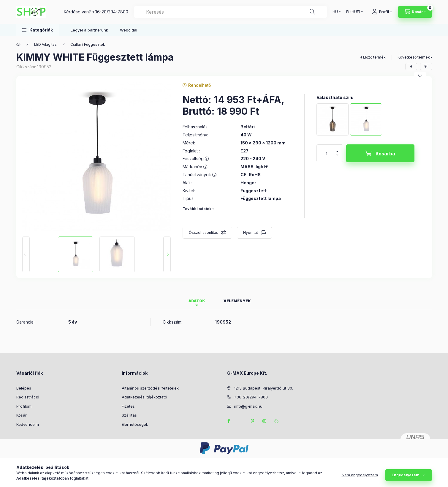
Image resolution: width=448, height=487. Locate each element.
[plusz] (337, 149)
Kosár (22, 415)
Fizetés (128, 406)
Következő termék (414, 57)
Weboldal (129, 30)
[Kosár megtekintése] (415, 12)
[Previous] (26, 254)
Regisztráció (28, 397)
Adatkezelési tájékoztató (144, 397)
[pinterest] (426, 67)
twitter (241, 421)
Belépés (24, 388)
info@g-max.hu (248, 406)
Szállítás (129, 415)
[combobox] (231, 12)
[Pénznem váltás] (353, 12)
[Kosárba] (380, 153)
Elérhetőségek (135, 424)
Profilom (24, 406)
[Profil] (382, 12)
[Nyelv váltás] (335, 12)
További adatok (197, 209)
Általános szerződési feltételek (150, 388)
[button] (38, 30)
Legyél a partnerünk (89, 30)
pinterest (253, 421)
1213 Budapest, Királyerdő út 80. (263, 388)
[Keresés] (312, 12)
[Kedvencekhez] (420, 75)
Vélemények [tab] (237, 301)
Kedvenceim (28, 424)
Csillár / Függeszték (88, 44)
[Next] (167, 254)
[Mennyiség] (327, 153)
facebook (229, 421)
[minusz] (337, 158)
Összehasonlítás (204, 233)
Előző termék (374, 57)
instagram (265, 421)
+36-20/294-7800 (110, 12)
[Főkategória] (18, 45)
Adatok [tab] (197, 301)
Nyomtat (251, 233)
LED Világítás (45, 44)
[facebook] (411, 67)
